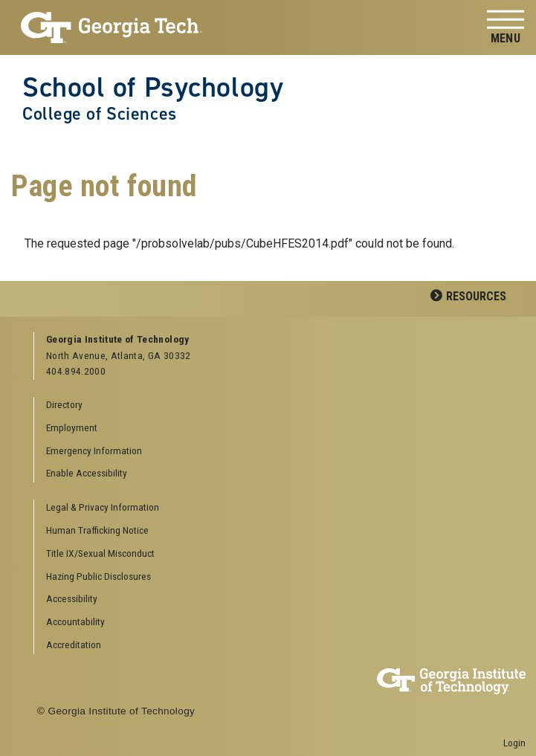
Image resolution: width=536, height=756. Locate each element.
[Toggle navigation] (506, 28)
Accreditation (74, 644)
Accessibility (72, 598)
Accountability (75, 621)
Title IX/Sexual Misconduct (100, 553)
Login (514, 743)
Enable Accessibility (87, 473)
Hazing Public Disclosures (99, 576)
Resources (476, 296)
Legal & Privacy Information (103, 507)
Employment (72, 427)
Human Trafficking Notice (97, 530)
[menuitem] (274, 508)
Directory (64, 404)
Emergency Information (94, 450)
